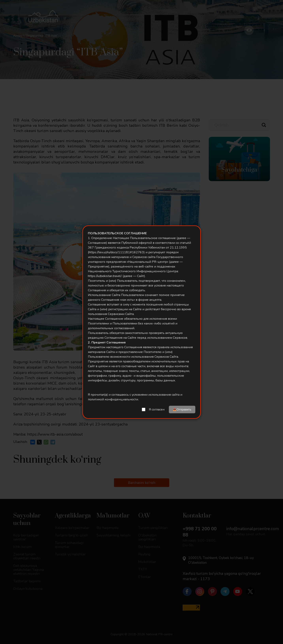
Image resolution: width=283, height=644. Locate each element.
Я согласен (157, 409)
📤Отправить (182, 409)
